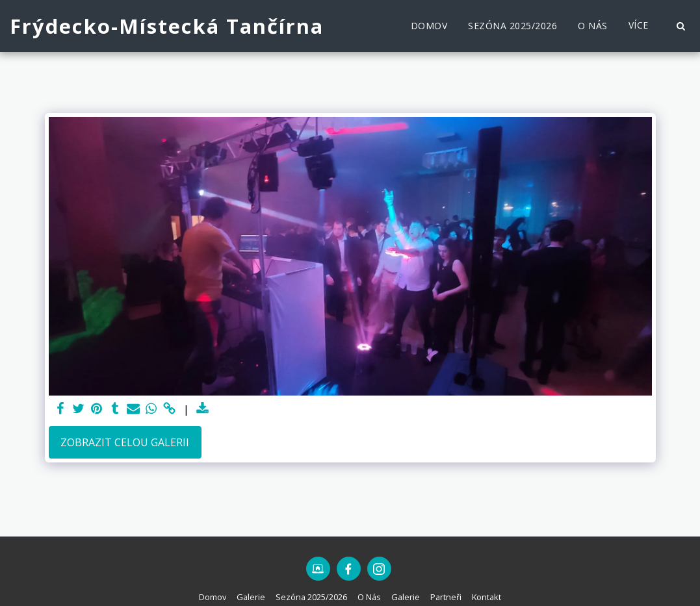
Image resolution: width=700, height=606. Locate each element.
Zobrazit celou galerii (125, 442)
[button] (681, 26)
